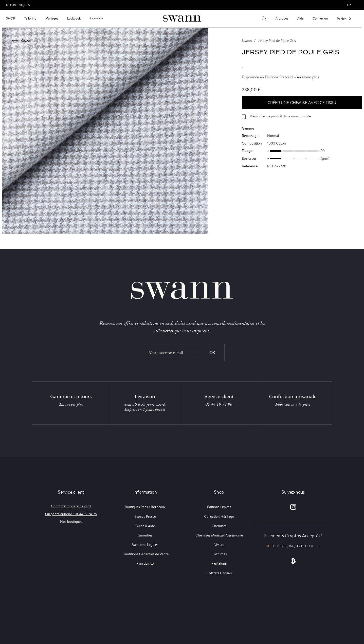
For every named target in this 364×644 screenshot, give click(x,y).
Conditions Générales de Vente (145, 554)
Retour (22, 40)
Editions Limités (219, 507)
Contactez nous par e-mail (71, 506)
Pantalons (219, 563)
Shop (11, 18)
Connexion (320, 18)
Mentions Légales (145, 545)
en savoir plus (308, 77)
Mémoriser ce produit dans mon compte (280, 116)
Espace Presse (145, 516)
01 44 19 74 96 (219, 404)
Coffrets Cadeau (219, 573)
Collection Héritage (219, 516)
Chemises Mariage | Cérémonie (219, 535)
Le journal (96, 18)
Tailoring (30, 18)
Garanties (145, 535)
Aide (300, 18)
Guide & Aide (145, 526)
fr (349, 5)
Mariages (52, 18)
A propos (282, 18)
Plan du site (145, 563)
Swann (247, 41)
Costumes (219, 554)
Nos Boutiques (18, 5)
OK (212, 353)
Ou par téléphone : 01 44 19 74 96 (71, 514)
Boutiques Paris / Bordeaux (145, 507)
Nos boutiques (71, 522)
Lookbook (74, 18)
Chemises (219, 526)
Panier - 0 (344, 19)
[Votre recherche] (264, 19)
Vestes (219, 545)
